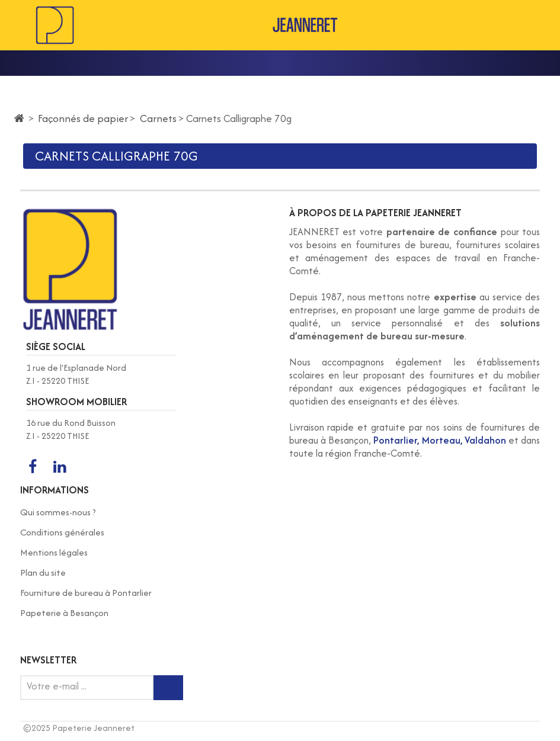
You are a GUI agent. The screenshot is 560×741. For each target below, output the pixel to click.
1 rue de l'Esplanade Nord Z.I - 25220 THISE (76, 374)
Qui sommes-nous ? (58, 512)
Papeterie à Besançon (64, 613)
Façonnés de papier (83, 118)
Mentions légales (54, 552)
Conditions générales (62, 532)
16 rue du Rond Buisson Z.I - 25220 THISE (71, 429)
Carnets (158, 118)
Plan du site (43, 572)
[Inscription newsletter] (168, 688)
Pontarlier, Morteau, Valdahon (440, 440)
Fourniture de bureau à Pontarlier (86, 593)
